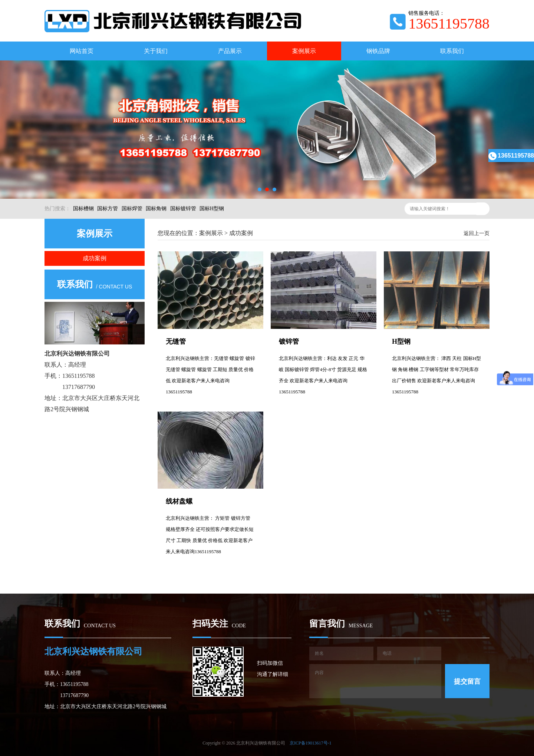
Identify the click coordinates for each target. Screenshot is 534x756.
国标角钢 (156, 209)
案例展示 (304, 51)
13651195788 (511, 156)
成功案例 (95, 258)
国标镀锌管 (183, 209)
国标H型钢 (212, 209)
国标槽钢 (83, 209)
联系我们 (452, 51)
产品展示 (230, 51)
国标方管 (108, 209)
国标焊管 (132, 209)
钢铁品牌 (378, 51)
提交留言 (467, 681)
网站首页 (82, 51)
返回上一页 (477, 233)
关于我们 (156, 51)
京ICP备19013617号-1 (311, 743)
